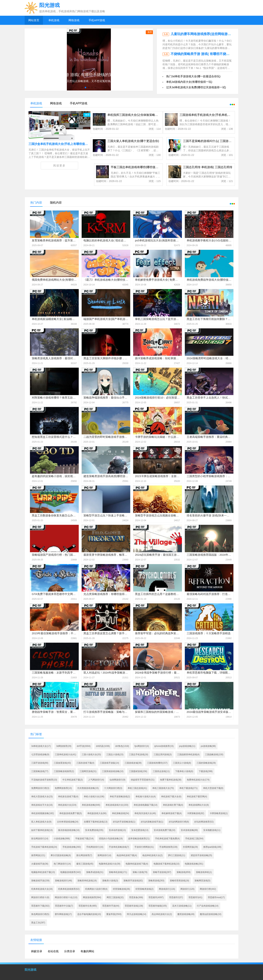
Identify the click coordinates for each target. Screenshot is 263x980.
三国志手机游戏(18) (139, 755)
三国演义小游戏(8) (182, 763)
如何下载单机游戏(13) (42, 830)
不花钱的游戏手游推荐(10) (44, 780)
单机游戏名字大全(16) (42, 805)
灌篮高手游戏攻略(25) (201, 855)
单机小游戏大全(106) (94, 797)
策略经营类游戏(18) (179, 881)
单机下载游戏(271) (188, 788)
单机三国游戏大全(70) (163, 788)
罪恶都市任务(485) (88, 906)
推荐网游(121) (38, 855)
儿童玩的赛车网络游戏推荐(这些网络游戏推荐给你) (208, 34)
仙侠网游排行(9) (118, 780)
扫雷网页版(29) (190, 847)
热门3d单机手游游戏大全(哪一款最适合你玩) (193, 76)
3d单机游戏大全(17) (41, 746)
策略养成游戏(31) (95, 872)
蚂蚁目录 (37, 951)
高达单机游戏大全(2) (162, 914)
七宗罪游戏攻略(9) (40, 755)
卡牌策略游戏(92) (196, 813)
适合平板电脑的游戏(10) (89, 914)
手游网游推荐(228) (168, 847)
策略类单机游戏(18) (87, 881)
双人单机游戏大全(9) (41, 822)
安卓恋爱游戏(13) (140, 830)
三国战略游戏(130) (214, 755)
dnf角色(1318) (122, 746)
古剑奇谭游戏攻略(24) (68, 822)
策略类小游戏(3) (110, 881)
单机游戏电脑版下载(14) (145, 805)
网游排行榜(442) (208, 889)
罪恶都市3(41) (195, 897)
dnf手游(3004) (84, 746)
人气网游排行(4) (96, 780)
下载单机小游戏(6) (184, 771)
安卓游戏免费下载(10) (164, 830)
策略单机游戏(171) (118, 872)
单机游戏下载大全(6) (171, 797)
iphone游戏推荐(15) (164, 746)
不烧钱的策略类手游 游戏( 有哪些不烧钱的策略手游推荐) (212, 54)
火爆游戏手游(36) (40, 864)
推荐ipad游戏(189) (212, 847)
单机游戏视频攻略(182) (43, 813)
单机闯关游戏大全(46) (145, 813)
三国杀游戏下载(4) (85, 763)
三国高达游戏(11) (161, 771)
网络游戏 (74, 20)
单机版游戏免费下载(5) (71, 813)
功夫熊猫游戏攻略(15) (88, 788)
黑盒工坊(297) (38, 923)
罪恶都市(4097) (156, 897)
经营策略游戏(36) (121, 889)
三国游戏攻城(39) (133, 763)
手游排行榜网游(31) (144, 847)
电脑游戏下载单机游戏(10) (166, 864)
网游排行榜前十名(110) (66, 897)
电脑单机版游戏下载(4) (137, 864)
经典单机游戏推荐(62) (69, 889)
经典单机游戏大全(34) (42, 889)
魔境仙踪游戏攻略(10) (210, 914)
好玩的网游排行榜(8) (179, 822)
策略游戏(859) (184, 872)
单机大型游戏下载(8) (213, 788)
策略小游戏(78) (140, 872)
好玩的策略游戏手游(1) (152, 822)
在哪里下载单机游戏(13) (96, 822)
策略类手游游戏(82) (133, 881)
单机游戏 (54, 20)
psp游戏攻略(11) (187, 746)
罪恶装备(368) (136, 897)
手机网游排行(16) (95, 847)
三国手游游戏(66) (40, 763)
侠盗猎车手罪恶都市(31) (143, 780)
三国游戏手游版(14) (109, 763)
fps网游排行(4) (142, 746)
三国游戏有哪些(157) (157, 763)
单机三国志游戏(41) (137, 788)
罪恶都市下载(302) (40, 906)
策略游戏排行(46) (63, 881)
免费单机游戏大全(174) (198, 780)
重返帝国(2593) (114, 914)
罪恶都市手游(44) (111, 906)
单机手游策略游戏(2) (120, 797)
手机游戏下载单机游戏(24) (44, 847)
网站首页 (34, 20)
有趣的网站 (87, 951)
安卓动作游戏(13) (117, 830)
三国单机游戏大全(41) (65, 755)
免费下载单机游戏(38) (171, 780)
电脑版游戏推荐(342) (70, 872)
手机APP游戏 (97, 20)
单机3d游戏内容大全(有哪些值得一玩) (189, 82)
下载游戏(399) (206, 771)
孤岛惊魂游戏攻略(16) (69, 830)
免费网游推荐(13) (63, 788)
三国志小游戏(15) (115, 755)
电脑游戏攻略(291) (194, 864)
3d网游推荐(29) (64, 746)
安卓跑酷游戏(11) (212, 830)
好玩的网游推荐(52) (204, 822)
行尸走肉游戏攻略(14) (208, 906)
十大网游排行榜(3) (113, 788)
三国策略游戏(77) (40, 771)
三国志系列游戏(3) (163, 755)
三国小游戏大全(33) (91, 755)
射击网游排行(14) (40, 839)
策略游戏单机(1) (204, 872)
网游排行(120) (187, 889)
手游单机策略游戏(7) (119, 847)
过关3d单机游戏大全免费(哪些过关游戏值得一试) (196, 87)
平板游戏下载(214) (84, 839)
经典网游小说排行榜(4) (96, 889)
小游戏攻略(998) (62, 839)
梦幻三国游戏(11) (177, 855)
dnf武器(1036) (103, 746)
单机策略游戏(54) (120, 813)
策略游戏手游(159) (40, 881)
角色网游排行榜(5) (40, 914)
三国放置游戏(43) (62, 763)
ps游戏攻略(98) (208, 746)
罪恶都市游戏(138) (134, 906)
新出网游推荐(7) (84, 855)
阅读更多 (59, 165)
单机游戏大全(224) (67, 805)
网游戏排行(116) (167, 889)
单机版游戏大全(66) (97, 813)
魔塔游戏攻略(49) (186, 914)
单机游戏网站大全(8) (199, 805)
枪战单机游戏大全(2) (153, 855)
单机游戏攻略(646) (91, 805)
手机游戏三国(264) (194, 839)
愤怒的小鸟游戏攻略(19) (111, 839)
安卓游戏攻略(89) (189, 830)
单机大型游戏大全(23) (42, 797)
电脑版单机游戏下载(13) (43, 872)
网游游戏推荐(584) (92, 897)
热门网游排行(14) (62, 864)
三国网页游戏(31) (88, 771)
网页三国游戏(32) (115, 897)
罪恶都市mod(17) (216, 897)
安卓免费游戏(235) (94, 830)
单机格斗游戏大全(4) (146, 797)
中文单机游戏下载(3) (73, 780)
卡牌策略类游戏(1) (219, 813)
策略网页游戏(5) (202, 881)
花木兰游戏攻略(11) (182, 906)
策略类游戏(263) (156, 881)
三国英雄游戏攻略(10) (113, 771)
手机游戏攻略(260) (72, 847)
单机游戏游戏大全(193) (117, 805)
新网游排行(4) (104, 855)
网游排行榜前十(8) (40, 897)
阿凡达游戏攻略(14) (137, 914)
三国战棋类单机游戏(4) (188, 755)
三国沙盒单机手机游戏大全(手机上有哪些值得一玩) (62, 144)
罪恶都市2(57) (176, 897)
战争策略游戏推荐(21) (139, 839)
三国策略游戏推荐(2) (64, 771)
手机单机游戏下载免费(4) (167, 839)
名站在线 (53, 951)
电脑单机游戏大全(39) (109, 864)
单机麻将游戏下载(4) (172, 813)
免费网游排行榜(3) (40, 788)
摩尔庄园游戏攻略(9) (61, 855)
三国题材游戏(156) (138, 771)
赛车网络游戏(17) (63, 914)
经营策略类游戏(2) (145, 889)
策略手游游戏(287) (162, 872)
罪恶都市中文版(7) (64, 906)
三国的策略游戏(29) (206, 763)
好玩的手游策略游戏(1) (124, 822)
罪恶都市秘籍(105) (158, 906)
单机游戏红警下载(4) (173, 805)
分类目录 (70, 951)
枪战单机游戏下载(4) (127, 855)
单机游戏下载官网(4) (197, 797)
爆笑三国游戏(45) (85, 864)
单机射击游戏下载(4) (68, 797)
